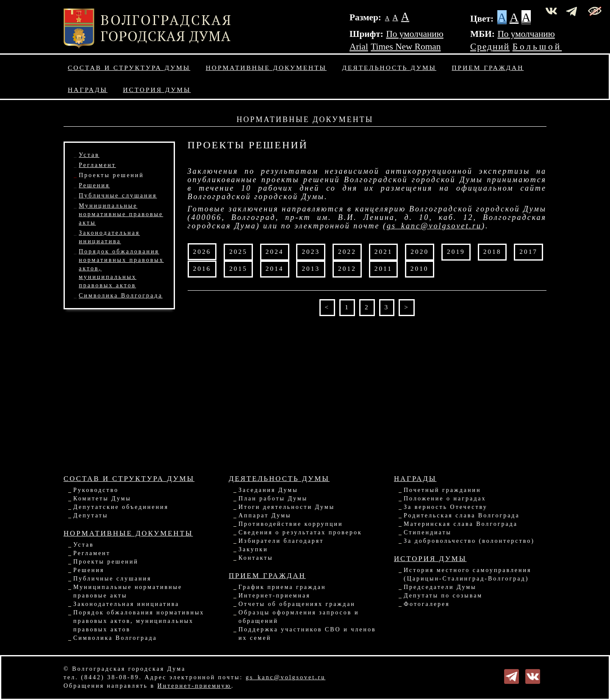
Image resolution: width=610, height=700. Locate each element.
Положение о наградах (445, 499)
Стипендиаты (428, 532)
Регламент (97, 165)
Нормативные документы (266, 68)
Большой (537, 47)
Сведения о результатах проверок (300, 532)
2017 (528, 251)
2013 (311, 268)
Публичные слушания (118, 196)
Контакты (256, 558)
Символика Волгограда (121, 296)
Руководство (96, 490)
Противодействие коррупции (291, 524)
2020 (420, 251)
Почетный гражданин (442, 490)
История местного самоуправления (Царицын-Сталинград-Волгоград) (468, 574)
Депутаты (91, 515)
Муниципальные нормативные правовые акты (121, 214)
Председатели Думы (440, 587)
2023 (311, 251)
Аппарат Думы (265, 515)
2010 (420, 268)
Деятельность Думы (390, 68)
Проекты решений (111, 175)
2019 (456, 251)
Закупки (253, 549)
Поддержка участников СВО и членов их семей (307, 634)
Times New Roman (406, 47)
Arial (359, 47)
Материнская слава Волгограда (461, 524)
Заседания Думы (268, 490)
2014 (275, 268)
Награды (88, 90)
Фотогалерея (427, 604)
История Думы (157, 90)
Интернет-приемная (274, 596)
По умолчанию (415, 34)
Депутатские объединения (121, 507)
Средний (490, 47)
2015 (238, 268)
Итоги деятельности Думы (287, 507)
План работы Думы (273, 499)
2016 (202, 268)
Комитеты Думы (102, 499)
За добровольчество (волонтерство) (469, 541)
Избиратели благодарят (281, 541)
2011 (383, 268)
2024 (275, 251)
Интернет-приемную (194, 686)
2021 (384, 251)
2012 (347, 268)
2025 (238, 251)
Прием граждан (488, 68)
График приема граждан (282, 587)
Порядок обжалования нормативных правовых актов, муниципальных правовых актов (139, 621)
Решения (94, 185)
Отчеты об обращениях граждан (297, 604)
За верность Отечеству (446, 507)
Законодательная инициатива (126, 604)
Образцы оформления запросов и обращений (299, 617)
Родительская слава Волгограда (462, 515)
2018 (492, 251)
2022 (347, 251)
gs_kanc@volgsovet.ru (434, 226)
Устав (89, 155)
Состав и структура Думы (129, 68)
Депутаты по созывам (443, 596)
